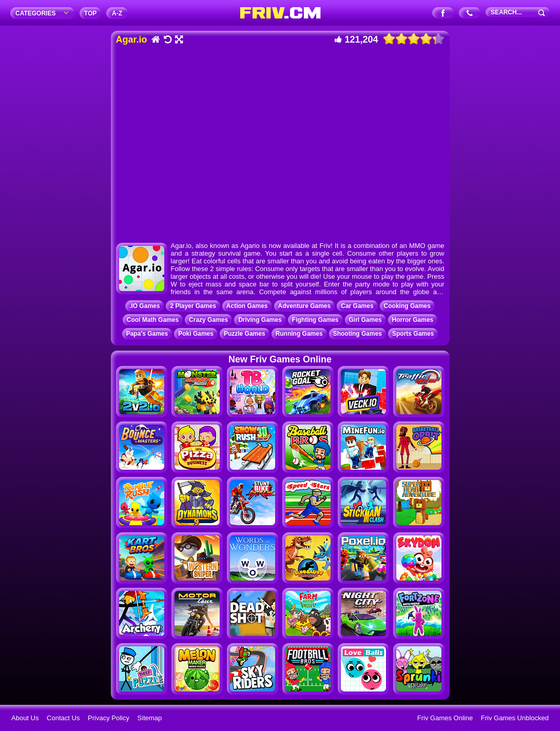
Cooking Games (407, 306)
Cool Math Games (153, 320)
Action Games (247, 306)
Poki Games (196, 334)
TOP (90, 13)
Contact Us (63, 718)
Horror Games (413, 320)
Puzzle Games (245, 334)
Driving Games (260, 320)
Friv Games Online (445, 718)
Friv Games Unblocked (515, 718)
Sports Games (413, 334)
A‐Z (117, 13)
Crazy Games (208, 320)
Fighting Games (315, 320)
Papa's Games (147, 334)
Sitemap (150, 718)
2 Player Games (193, 306)
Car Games (357, 306)
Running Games (299, 334)
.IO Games (144, 306)
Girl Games (365, 320)
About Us (25, 718)
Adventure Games (305, 306)
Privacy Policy (109, 718)
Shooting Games (358, 334)
